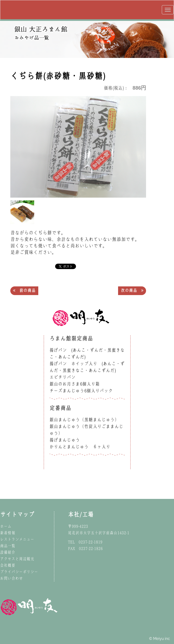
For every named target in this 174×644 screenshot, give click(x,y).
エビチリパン (62, 377)
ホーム (6, 526)
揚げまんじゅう (65, 440)
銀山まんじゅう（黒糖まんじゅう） (84, 420)
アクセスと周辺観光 (17, 559)
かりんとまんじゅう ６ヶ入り (80, 447)
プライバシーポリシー (19, 572)
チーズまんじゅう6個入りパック (81, 391)
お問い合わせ (11, 578)
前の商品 (24, 290)
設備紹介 (8, 552)
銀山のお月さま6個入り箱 (75, 384)
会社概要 (8, 565)
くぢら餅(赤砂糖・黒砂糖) (58, 76)
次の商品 (132, 290)
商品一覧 (8, 546)
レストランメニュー (17, 539)
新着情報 (8, 533)
